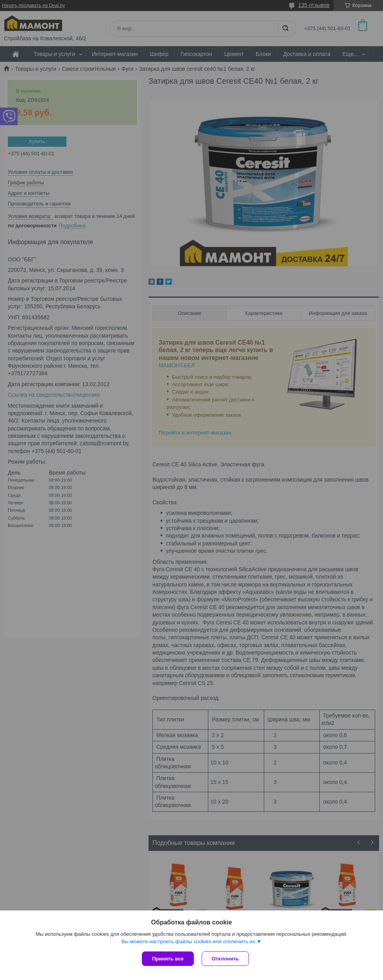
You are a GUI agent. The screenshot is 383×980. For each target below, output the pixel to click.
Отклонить (225, 959)
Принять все (168, 959)
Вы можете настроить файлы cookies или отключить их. (189, 941)
